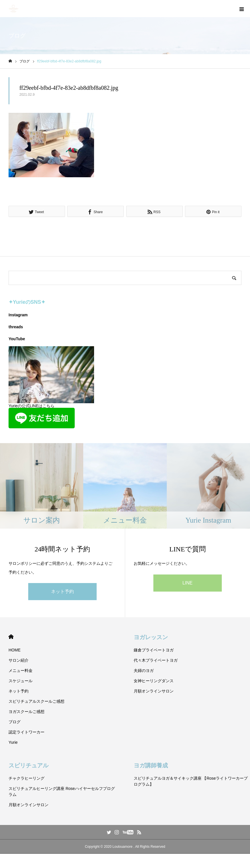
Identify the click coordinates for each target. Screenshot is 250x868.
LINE (188, 583)
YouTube (17, 339)
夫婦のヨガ (144, 671)
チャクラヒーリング (27, 778)
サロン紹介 (19, 660)
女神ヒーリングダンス (154, 681)
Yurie (13, 742)
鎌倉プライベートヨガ (154, 650)
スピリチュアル (29, 765)
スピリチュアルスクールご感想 (36, 701)
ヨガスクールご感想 (27, 712)
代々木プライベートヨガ (156, 660)
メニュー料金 (21, 671)
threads (16, 327)
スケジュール (21, 681)
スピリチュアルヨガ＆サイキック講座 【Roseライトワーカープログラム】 (191, 781)
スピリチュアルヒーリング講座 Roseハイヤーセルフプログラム (62, 791)
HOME (11, 637)
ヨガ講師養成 (151, 765)
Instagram (18, 315)
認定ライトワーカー (27, 732)
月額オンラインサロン (154, 691)
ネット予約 (62, 591)
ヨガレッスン (151, 637)
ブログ (15, 722)
